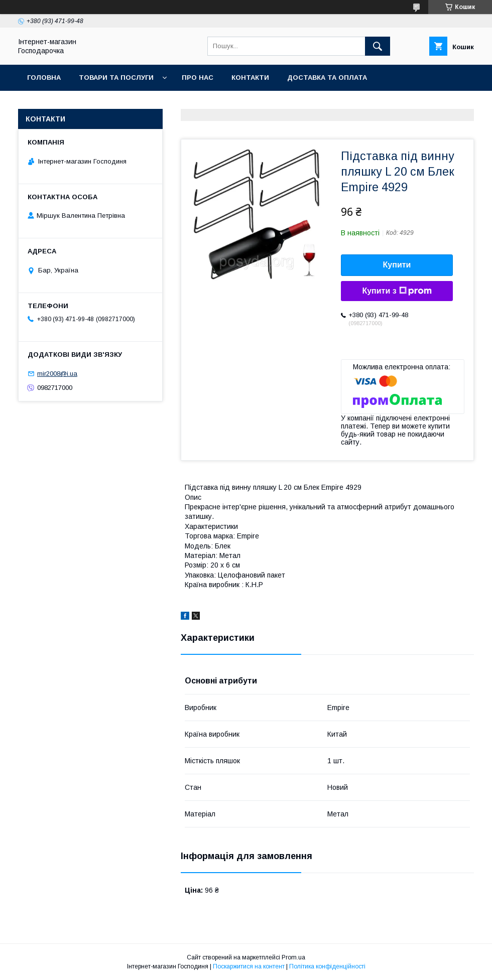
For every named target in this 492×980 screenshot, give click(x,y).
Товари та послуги (116, 78)
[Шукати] (378, 46)
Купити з (397, 291)
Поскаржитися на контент (249, 966)
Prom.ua (293, 957)
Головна (44, 78)
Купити (397, 265)
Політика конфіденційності (327, 966)
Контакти (250, 78)
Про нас (198, 78)
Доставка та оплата (327, 78)
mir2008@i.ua (57, 374)
